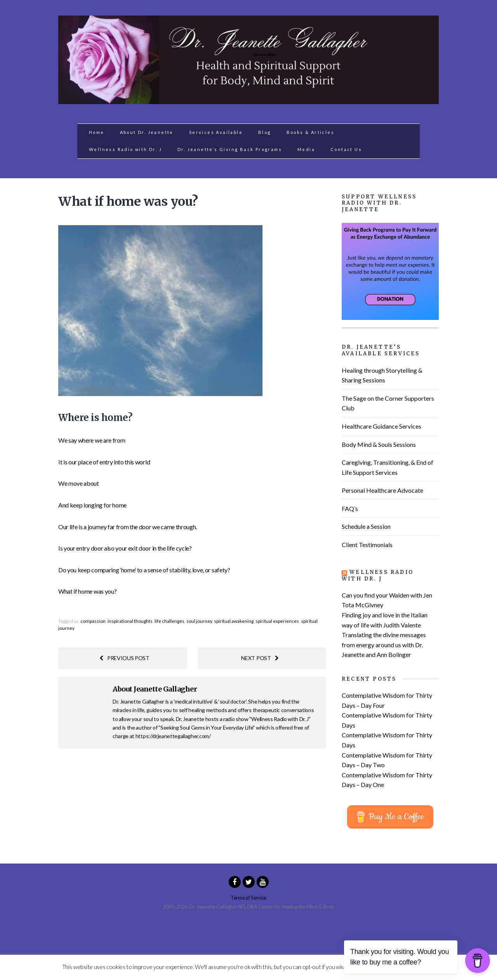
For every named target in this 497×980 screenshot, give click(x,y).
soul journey (199, 621)
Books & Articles (310, 132)
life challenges (169, 621)
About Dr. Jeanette (147, 132)
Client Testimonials (367, 545)
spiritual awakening (234, 621)
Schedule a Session (366, 526)
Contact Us (346, 149)
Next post (260, 658)
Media (306, 149)
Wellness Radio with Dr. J (125, 149)
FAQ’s (350, 508)
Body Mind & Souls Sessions (379, 444)
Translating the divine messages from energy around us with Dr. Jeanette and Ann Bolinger (384, 645)
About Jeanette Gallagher (155, 689)
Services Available (216, 132)
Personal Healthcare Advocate (382, 490)
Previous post (124, 658)
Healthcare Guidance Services (381, 426)
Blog (265, 132)
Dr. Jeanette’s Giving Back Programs (230, 149)
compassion (93, 621)
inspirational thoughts (130, 621)
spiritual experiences (277, 621)
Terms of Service (248, 898)
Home (97, 132)
